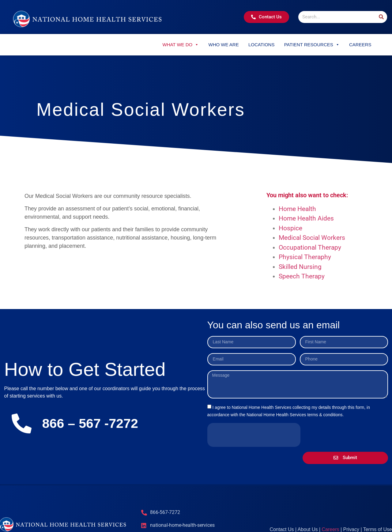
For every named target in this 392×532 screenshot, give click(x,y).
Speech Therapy (302, 276)
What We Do (181, 45)
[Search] (381, 17)
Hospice (290, 228)
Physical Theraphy (305, 257)
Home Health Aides (306, 218)
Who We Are (223, 45)
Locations (262, 45)
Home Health (297, 209)
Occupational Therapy (310, 247)
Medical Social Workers (312, 238)
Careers (360, 45)
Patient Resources (312, 45)
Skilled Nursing (300, 267)
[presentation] (254, 435)
